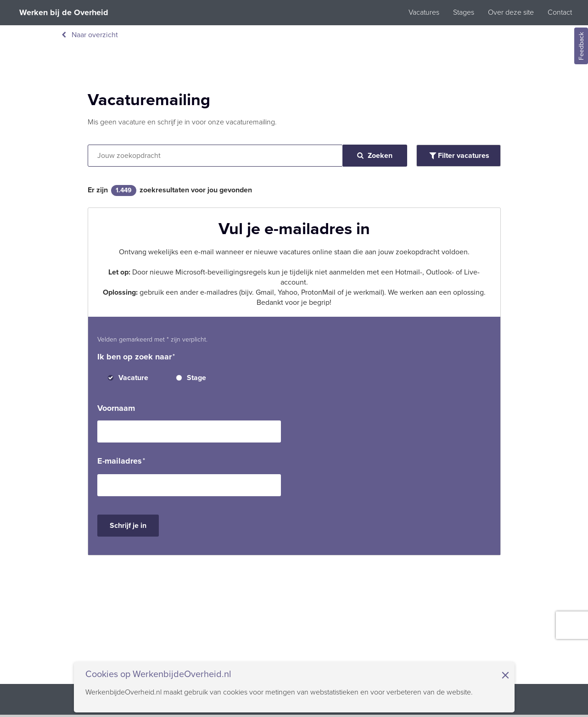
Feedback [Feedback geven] (581, 46)
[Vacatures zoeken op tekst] (216, 156)
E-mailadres (120, 461)
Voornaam (116, 408)
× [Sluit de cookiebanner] (505, 675)
